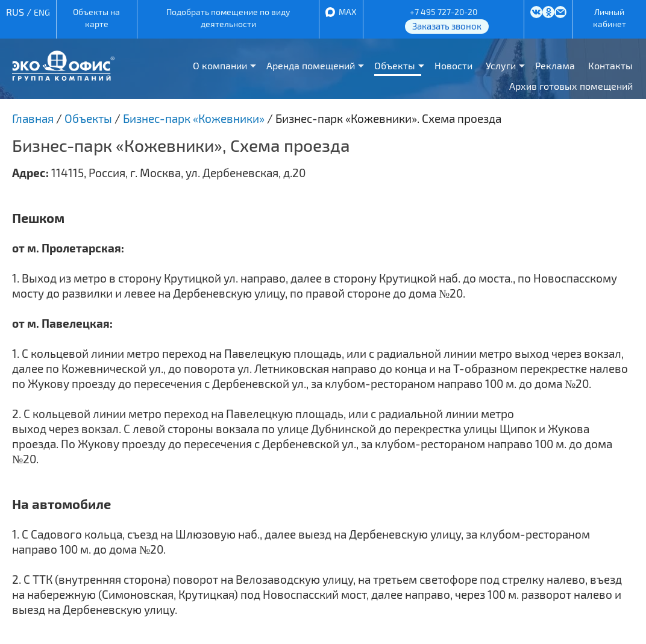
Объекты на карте (96, 18)
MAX (348, 12)
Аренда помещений (311, 65)
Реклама (555, 65)
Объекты (395, 65)
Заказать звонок (447, 26)
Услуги (501, 65)
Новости (453, 65)
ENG (42, 12)
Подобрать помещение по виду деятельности (228, 18)
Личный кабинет (610, 18)
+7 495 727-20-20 (444, 12)
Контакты (610, 65)
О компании (220, 65)
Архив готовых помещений (571, 86)
